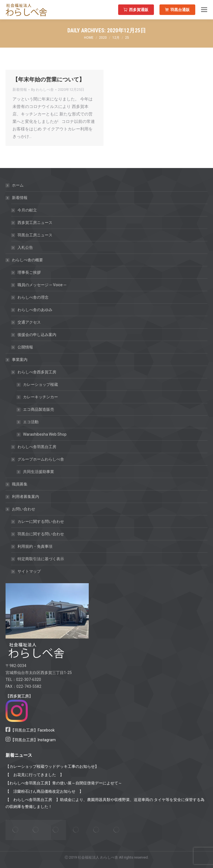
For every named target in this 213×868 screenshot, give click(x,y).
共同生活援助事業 (39, 472)
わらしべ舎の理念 (33, 297)
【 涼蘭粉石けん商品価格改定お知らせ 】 (44, 791)
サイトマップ (29, 571)
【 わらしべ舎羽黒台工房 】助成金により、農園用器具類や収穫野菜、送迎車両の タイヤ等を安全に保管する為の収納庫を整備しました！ (105, 803)
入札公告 (25, 247)
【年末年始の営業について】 (49, 79)
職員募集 (20, 484)
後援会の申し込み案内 (37, 335)
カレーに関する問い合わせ (41, 521)
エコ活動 (31, 422)
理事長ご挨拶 (29, 272)
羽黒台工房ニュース (35, 235)
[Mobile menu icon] (204, 10)
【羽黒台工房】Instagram (33, 740)
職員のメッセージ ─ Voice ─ (42, 285)
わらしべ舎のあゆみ (35, 310)
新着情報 (20, 90)
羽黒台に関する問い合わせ (41, 534)
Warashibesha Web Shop (45, 434)
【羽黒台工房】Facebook (33, 730)
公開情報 (25, 347)
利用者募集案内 (26, 497)
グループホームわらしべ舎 (38, 459)
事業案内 (17, 360)
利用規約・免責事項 (35, 546)
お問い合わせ (21, 509)
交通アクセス (29, 322)
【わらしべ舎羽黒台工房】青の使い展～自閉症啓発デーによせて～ (64, 783)
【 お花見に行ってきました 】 (35, 775)
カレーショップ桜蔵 (40, 384)
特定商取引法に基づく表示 (41, 559)
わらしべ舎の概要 (25, 260)
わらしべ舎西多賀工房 (34, 372)
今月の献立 (27, 210)
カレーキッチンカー (40, 397)
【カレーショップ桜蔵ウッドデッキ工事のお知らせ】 (52, 766)
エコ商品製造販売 (39, 409)
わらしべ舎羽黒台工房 (37, 447)
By (42, 90)
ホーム (18, 185)
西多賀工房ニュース (35, 223)
